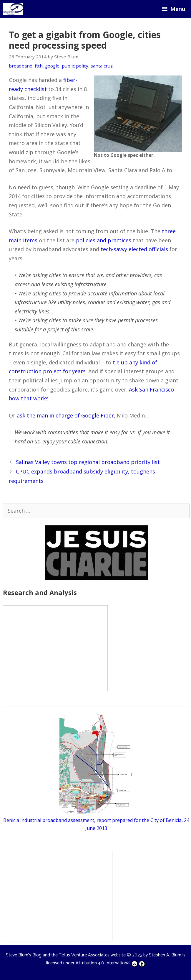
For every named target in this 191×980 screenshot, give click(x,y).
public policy (75, 66)
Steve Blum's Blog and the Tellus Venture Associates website (66, 955)
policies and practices (104, 240)
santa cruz (102, 66)
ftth (39, 66)
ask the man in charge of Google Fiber (65, 415)
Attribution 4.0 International (110, 963)
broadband (21, 66)
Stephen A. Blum (165, 955)
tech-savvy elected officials (134, 249)
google (52, 66)
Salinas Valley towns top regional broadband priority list (88, 462)
